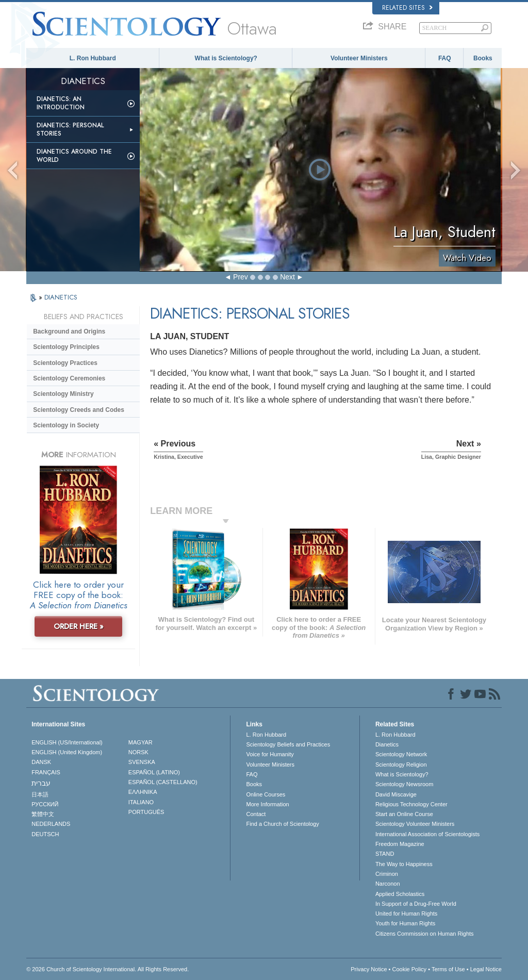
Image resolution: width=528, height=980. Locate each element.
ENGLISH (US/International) (67, 742)
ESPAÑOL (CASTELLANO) (163, 782)
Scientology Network (401, 754)
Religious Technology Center (411, 804)
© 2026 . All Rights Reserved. (108, 969)
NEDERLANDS (51, 824)
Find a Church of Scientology (282, 824)
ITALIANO (141, 802)
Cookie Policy (409, 969)
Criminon (387, 874)
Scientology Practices (65, 363)
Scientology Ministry (63, 394)
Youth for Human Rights (405, 923)
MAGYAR (141, 742)
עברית (41, 783)
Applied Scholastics (400, 894)
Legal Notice (486, 969)
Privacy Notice (369, 969)
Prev (241, 277)
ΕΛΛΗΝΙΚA (143, 792)
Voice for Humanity (270, 754)
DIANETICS (61, 297)
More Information (267, 804)
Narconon (388, 884)
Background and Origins (69, 331)
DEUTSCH (45, 834)
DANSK (41, 762)
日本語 (40, 794)
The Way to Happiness (404, 864)
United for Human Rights (406, 913)
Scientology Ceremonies (69, 378)
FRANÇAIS (46, 772)
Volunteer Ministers (359, 58)
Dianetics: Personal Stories (70, 129)
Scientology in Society (66, 425)
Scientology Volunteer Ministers (415, 824)
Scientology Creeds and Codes (79, 410)
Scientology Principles (66, 347)
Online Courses (266, 794)
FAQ (445, 58)
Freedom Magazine (400, 844)
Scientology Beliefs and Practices (288, 744)
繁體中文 (43, 814)
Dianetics (387, 744)
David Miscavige (396, 794)
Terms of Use (448, 969)
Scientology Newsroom (405, 784)
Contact (256, 814)
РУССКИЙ (45, 804)
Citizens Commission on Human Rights (425, 934)
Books (483, 58)
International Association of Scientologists (427, 834)
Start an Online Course (404, 814)
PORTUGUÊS (146, 812)
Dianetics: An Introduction (61, 103)
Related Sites (407, 8)
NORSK (138, 752)
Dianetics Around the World (74, 156)
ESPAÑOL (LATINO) (154, 772)
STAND (385, 854)
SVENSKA (142, 762)
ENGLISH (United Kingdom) (67, 752)
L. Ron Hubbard (93, 58)
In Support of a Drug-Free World (416, 904)
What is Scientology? (226, 58)
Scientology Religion (401, 765)
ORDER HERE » (79, 626)
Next (287, 277)
